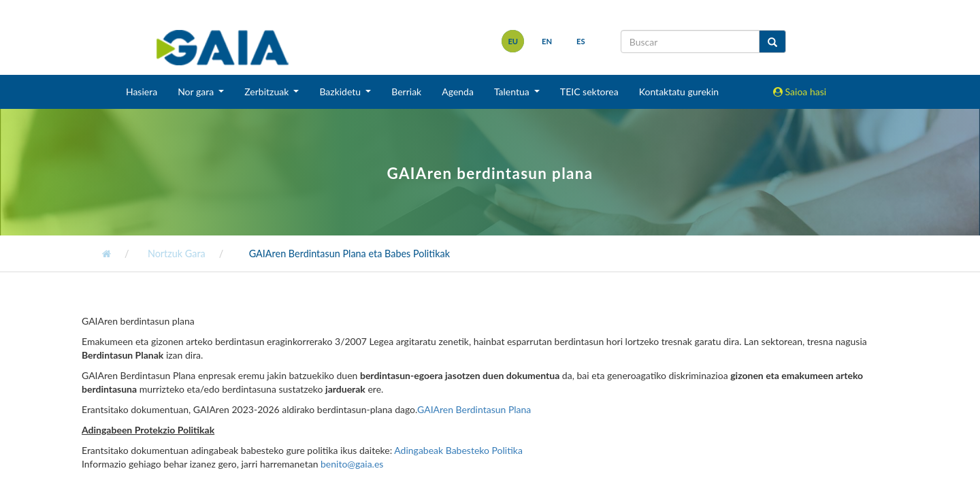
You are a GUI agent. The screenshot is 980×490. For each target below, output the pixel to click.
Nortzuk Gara (175, 254)
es (581, 41)
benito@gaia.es (352, 464)
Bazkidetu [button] (341, 92)
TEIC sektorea (589, 92)
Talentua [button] (513, 92)
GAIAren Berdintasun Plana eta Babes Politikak (348, 254)
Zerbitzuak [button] (268, 92)
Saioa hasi (800, 92)
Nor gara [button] (197, 92)
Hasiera (142, 92)
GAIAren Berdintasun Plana (474, 409)
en (547, 41)
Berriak (406, 92)
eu (513, 41)
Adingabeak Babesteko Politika (458, 450)
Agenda (458, 92)
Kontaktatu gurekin (679, 92)
